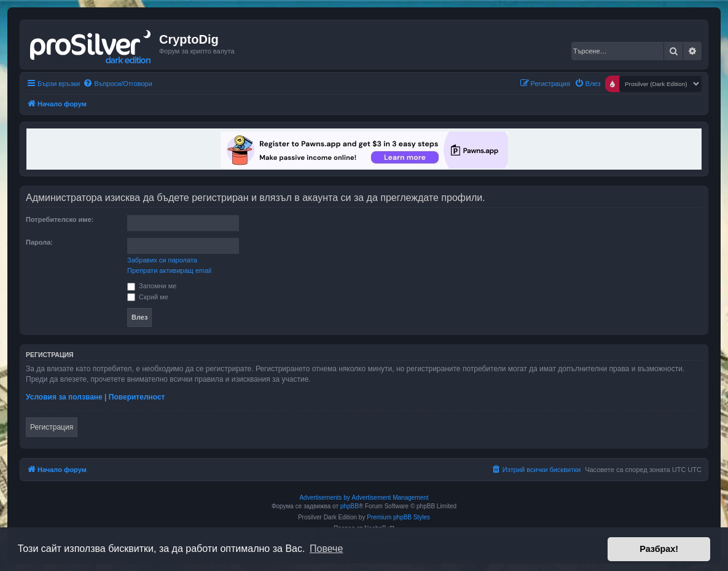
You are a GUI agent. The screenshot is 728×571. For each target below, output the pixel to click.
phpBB (350, 506)
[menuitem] (118, 84)
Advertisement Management (390, 498)
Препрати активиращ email (169, 270)
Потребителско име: (60, 219)
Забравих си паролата (162, 260)
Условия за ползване (64, 397)
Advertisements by (324, 498)
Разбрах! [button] (659, 549)
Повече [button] (326, 549)
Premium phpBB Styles (398, 517)
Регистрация (52, 427)
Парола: (39, 242)
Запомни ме (152, 286)
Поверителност (137, 397)
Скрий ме (148, 297)
